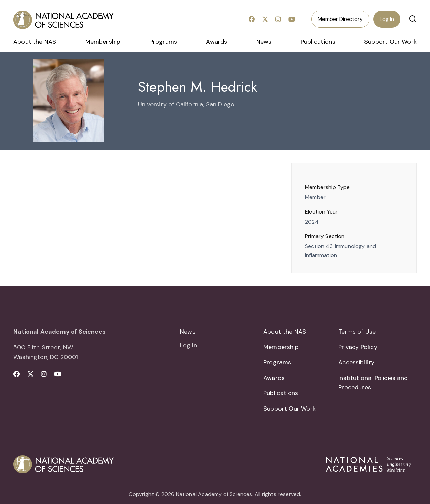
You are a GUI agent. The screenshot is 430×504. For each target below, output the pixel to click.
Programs (163, 42)
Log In (387, 19)
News (264, 42)
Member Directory (340, 19)
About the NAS (35, 42)
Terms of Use (357, 332)
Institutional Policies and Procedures (373, 383)
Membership (103, 42)
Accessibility (356, 362)
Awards (217, 42)
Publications (318, 42)
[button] (413, 19)
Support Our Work (390, 42)
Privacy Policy (358, 347)
